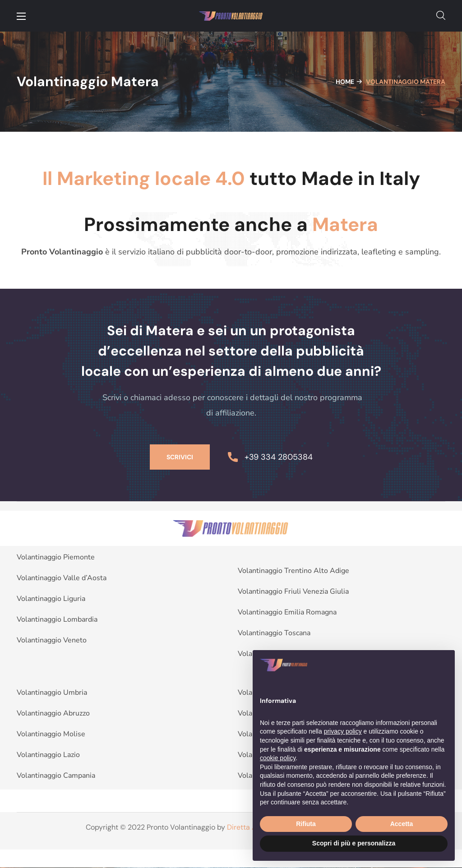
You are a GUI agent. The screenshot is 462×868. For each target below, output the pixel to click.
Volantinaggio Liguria (51, 599)
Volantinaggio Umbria (52, 693)
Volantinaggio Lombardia (57, 619)
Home (345, 82)
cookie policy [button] (278, 758)
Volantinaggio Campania (56, 776)
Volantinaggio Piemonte (56, 557)
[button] (441, 16)
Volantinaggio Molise (51, 734)
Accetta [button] (402, 824)
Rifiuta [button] (306, 824)
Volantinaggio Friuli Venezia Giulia (293, 591)
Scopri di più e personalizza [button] (354, 843)
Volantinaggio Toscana (274, 633)
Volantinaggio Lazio (48, 755)
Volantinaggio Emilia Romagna (287, 612)
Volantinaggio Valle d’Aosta (62, 578)
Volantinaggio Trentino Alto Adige (293, 571)
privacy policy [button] (343, 731)
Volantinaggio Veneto (52, 640)
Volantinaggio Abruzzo (53, 713)
